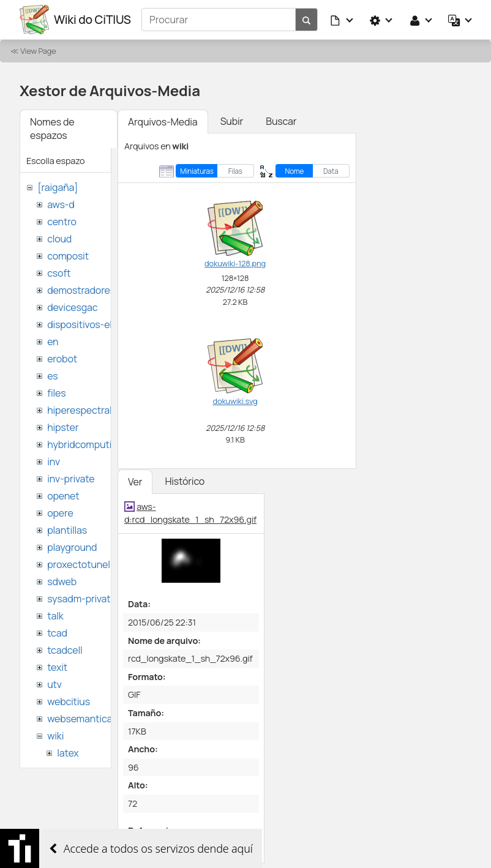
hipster (63, 427)
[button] (342, 20)
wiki (55, 736)
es (52, 376)
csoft (59, 273)
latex (68, 753)
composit (68, 256)
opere (60, 513)
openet (63, 496)
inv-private (71, 479)
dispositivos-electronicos (103, 324)
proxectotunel (79, 564)
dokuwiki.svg (235, 401)
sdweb (62, 582)
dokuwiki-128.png (235, 263)
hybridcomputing (85, 444)
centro (62, 222)
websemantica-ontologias (105, 719)
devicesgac (72, 307)
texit (57, 667)
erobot (62, 359)
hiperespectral (79, 410)
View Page (38, 51)
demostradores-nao (92, 290)
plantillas (67, 530)
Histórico (185, 481)
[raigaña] (58, 187)
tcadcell (65, 650)
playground (72, 547)
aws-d (61, 204)
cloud (59, 239)
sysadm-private (81, 599)
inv (54, 462)
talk (55, 616)
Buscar (281, 121)
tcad (57, 633)
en (53, 342)
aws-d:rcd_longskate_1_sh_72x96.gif (190, 513)
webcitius (69, 702)
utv (54, 684)
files (56, 393)
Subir (232, 121)
